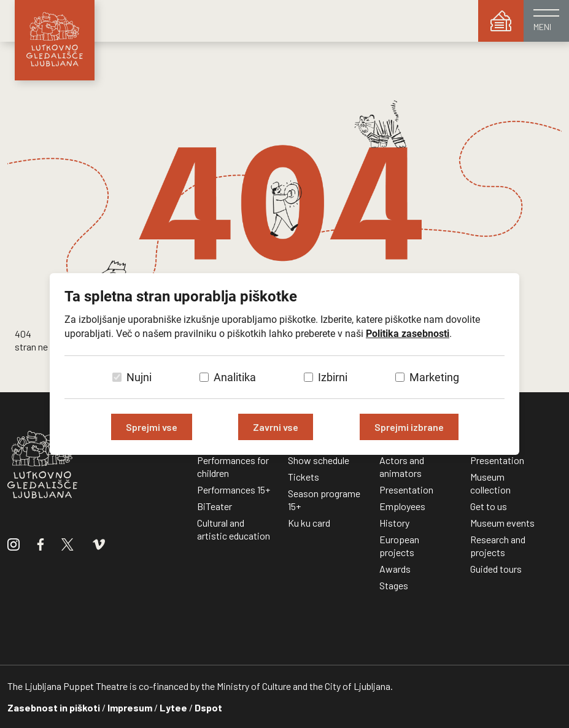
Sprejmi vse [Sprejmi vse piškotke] (152, 427)
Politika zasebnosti (408, 334)
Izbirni (333, 377)
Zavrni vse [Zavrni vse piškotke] (276, 427)
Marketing (434, 377)
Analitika (235, 377)
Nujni (139, 377)
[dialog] (284, 364)
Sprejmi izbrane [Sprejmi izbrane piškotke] (409, 427)
